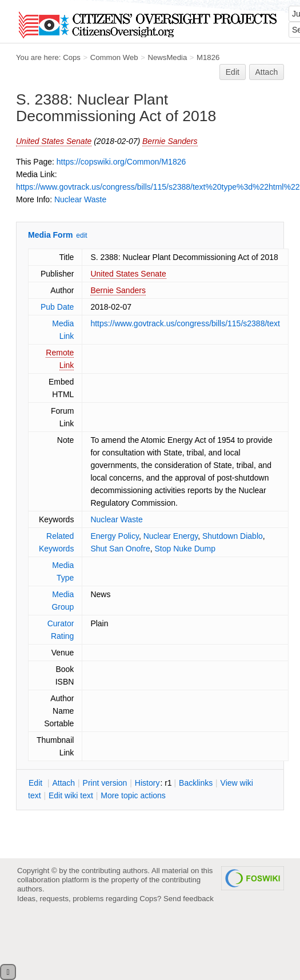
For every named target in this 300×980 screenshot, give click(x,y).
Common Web (114, 57)
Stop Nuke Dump (185, 549)
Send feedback (189, 899)
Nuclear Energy (171, 536)
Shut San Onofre (120, 549)
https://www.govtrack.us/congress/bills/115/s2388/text (185, 323)
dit (37, 783)
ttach (63, 783)
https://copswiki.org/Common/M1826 (121, 162)
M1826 (208, 57)
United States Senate (54, 141)
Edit (233, 72)
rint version (105, 783)
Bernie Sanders (170, 141)
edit (81, 235)
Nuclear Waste (80, 199)
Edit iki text (71, 795)
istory (147, 783)
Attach (267, 72)
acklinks (196, 783)
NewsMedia (167, 57)
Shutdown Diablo (233, 536)
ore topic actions (133, 795)
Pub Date (57, 307)
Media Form (51, 235)
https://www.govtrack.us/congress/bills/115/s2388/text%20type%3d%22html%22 (158, 187)
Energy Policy (115, 536)
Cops (72, 57)
